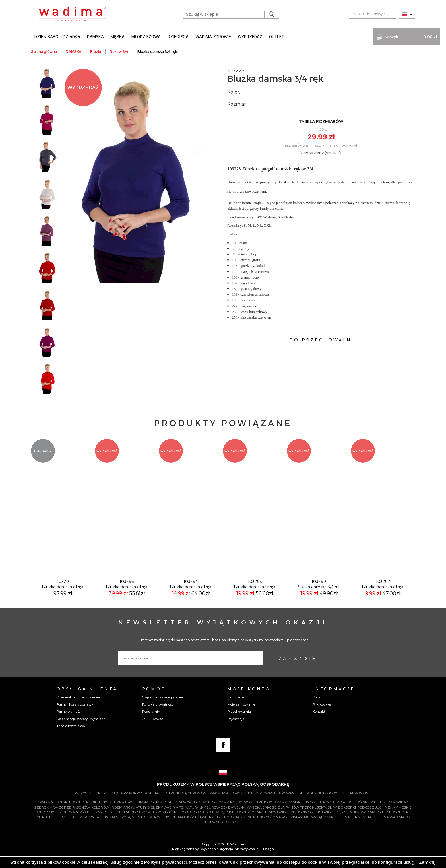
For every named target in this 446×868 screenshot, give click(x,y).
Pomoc (154, 697)
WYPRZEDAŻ (250, 36)
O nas (317, 705)
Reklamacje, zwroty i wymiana (81, 727)
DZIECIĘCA (178, 36)
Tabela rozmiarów (71, 734)
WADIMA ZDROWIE (213, 36)
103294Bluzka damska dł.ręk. (191, 592)
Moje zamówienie (241, 712)
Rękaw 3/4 (119, 51)
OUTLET (277, 36)
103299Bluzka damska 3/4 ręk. (319, 592)
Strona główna (44, 51)
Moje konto (249, 697)
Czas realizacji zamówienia (78, 705)
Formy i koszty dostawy (75, 712)
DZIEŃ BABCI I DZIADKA (57, 36)
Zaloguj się (361, 14)
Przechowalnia (239, 719)
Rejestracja (236, 727)
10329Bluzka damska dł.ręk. (63, 592)
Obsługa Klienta (87, 697)
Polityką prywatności (166, 862)
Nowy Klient (383, 14)
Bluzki (96, 51)
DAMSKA (95, 36)
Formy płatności (69, 719)
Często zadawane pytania (162, 705)
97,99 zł (63, 601)
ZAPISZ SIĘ (298, 666)
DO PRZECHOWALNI (322, 339)
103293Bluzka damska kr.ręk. (255, 592)
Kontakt (319, 719)
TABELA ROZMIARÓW (321, 121)
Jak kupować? (153, 727)
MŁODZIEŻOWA (146, 36)
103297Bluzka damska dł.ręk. (383, 592)
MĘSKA (118, 36)
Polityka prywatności (158, 712)
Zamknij (427, 862)
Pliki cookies (322, 712)
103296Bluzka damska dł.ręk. (127, 592)
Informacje (334, 697)
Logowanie (236, 705)
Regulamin (151, 719)
